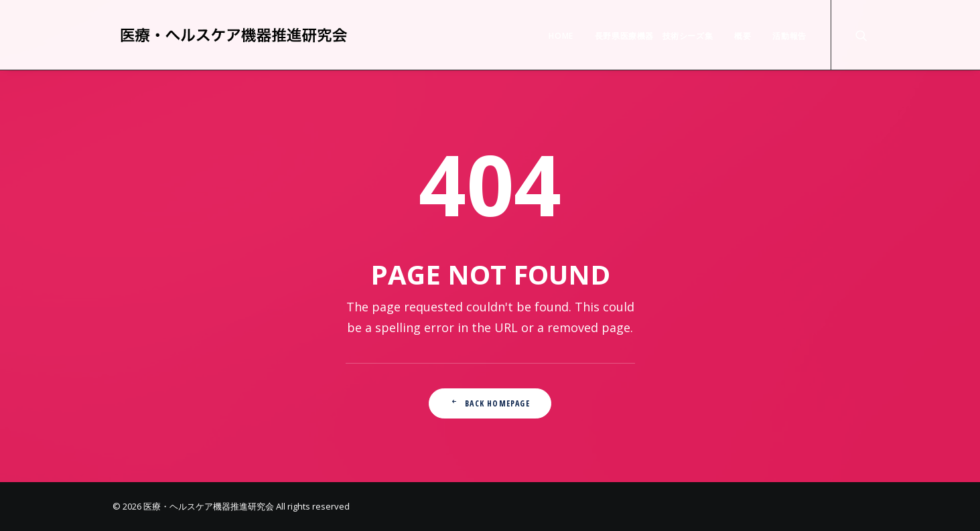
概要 (743, 36)
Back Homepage (490, 403)
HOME (561, 36)
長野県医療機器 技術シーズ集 (654, 36)
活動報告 (789, 36)
